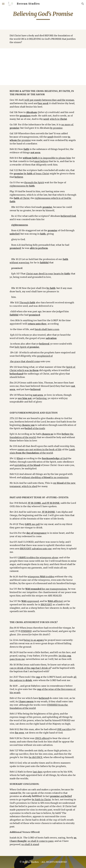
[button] (3, 4)
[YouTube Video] (43, 67)
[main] (43, 15)
